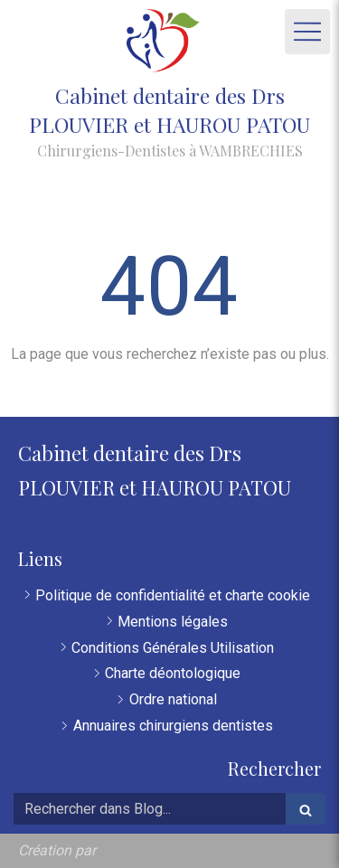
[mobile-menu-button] (307, 32)
